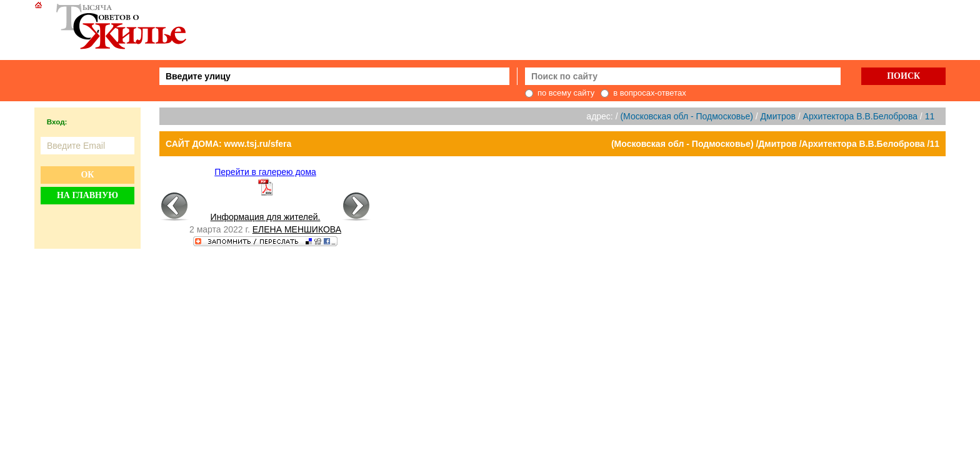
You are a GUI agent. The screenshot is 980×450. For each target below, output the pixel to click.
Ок (87, 175)
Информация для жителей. (266, 217)
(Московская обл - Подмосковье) (686, 116)
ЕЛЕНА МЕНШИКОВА (297, 229)
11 (930, 116)
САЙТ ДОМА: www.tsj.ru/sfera (228, 144)
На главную (87, 195)
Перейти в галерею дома (265, 172)
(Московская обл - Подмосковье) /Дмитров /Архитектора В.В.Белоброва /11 (775, 144)
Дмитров (778, 116)
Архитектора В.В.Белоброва (860, 116)
